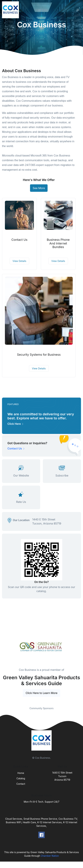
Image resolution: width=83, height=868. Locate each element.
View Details (19, 261)
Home (21, 773)
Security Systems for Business (39, 355)
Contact (21, 784)
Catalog (21, 778)
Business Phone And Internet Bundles (58, 243)
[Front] (11, 10)
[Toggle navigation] (78, 10)
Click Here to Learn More (42, 693)
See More (39, 188)
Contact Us (19, 240)
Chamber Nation (50, 856)
